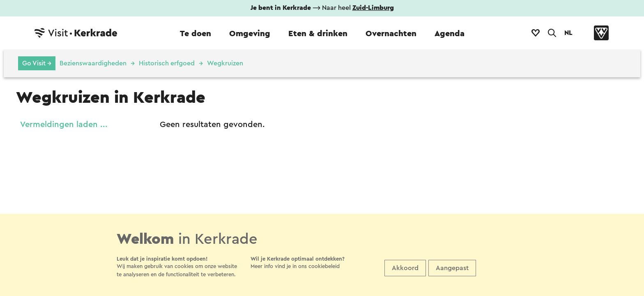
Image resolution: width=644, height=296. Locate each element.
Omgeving (250, 34)
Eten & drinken (318, 34)
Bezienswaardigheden (93, 63)
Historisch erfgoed (167, 63)
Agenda (450, 34)
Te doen (195, 34)
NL (568, 33)
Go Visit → (37, 63)
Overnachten (391, 34)
